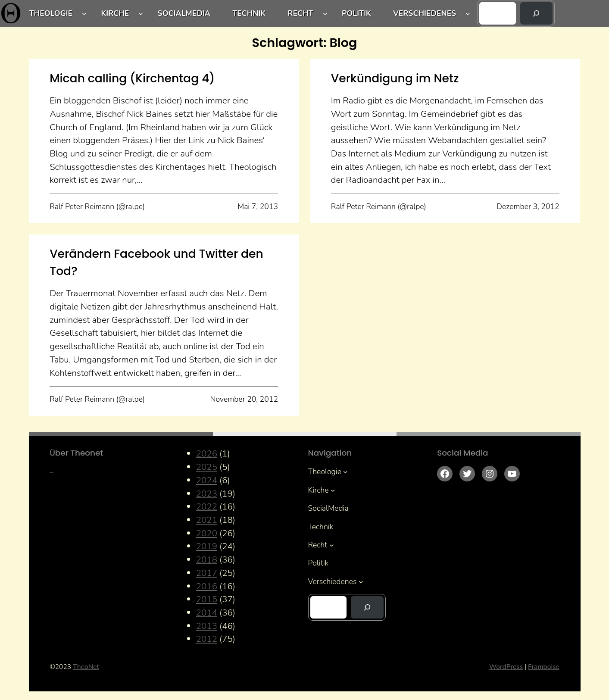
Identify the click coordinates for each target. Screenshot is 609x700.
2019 (207, 546)
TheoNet (86, 667)
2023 (207, 494)
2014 (207, 612)
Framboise (544, 667)
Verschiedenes (425, 13)
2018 (207, 559)
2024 (207, 480)
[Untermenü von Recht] (325, 13)
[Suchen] (536, 13)
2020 (207, 533)
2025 (207, 467)
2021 (207, 520)
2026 (207, 453)
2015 (207, 599)
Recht (301, 13)
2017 (207, 573)
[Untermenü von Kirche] (141, 13)
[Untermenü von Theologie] (84, 13)
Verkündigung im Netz (395, 78)
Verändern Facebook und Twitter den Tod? (156, 262)
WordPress (506, 667)
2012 (207, 639)
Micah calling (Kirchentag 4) (132, 78)
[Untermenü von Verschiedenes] (468, 13)
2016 (207, 586)
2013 (207, 626)
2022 (207, 506)
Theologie (51, 13)
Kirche (115, 13)
